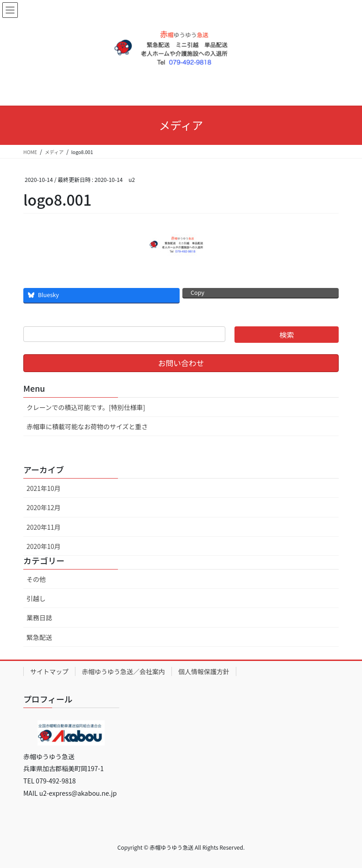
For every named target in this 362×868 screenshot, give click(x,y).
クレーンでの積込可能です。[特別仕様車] (86, 407)
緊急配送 (39, 637)
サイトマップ (49, 671)
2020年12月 (44, 507)
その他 (36, 579)
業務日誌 (39, 618)
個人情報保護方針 (204, 671)
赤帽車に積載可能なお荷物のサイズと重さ (87, 426)
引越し (36, 598)
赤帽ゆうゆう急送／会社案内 (123, 671)
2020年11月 (44, 527)
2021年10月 (44, 488)
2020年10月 (44, 546)
